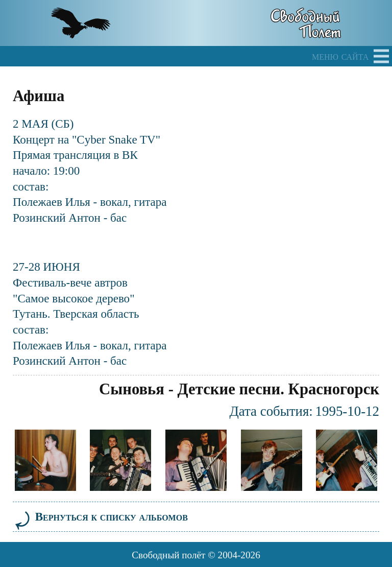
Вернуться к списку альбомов (100, 516)
